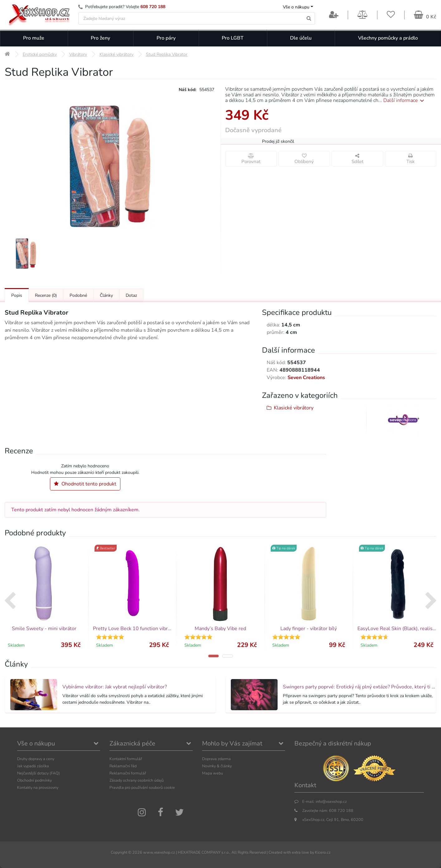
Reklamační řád (123, 766)
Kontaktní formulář (126, 759)
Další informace (405, 100)
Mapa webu (213, 773)
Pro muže (34, 38)
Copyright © (121, 852)
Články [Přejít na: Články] (106, 295)
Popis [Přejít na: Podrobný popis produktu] (17, 295)
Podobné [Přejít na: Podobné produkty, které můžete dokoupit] (78, 295)
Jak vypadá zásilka (33, 766)
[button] (213, 656)
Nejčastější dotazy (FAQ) (39, 773)
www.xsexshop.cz (159, 852)
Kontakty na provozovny (38, 787)
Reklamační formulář (128, 773)
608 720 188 (153, 7)
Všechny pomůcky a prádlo (388, 38)
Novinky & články (217, 766)
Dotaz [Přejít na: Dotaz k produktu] (131, 295)
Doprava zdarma (216, 759)
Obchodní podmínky (34, 780)
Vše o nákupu (296, 7)
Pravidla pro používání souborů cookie (142, 787)
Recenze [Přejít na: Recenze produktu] (46, 295)
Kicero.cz (323, 852)
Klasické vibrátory (294, 408)
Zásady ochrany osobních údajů (137, 780)
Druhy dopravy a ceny (36, 759)
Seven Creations (306, 378)
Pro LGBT (233, 38)
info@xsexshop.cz (331, 801)
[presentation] (10, 601)
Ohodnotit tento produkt (85, 484)
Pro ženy (100, 38)
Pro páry (166, 38)
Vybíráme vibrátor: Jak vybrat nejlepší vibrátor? (115, 687)
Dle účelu (301, 38)
